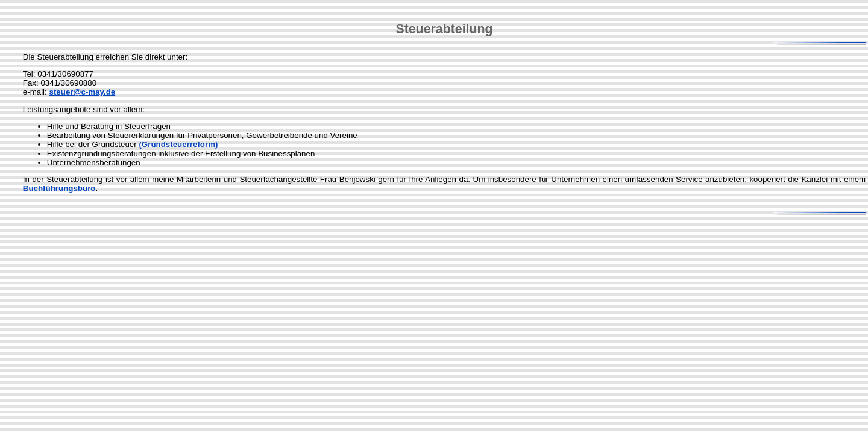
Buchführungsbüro (59, 188)
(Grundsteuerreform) (178, 144)
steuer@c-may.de (82, 92)
